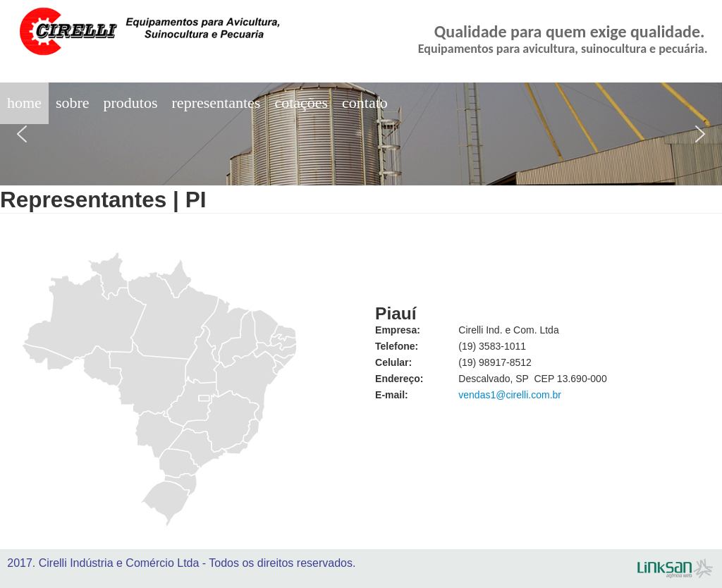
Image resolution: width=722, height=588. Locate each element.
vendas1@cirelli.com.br (510, 395)
